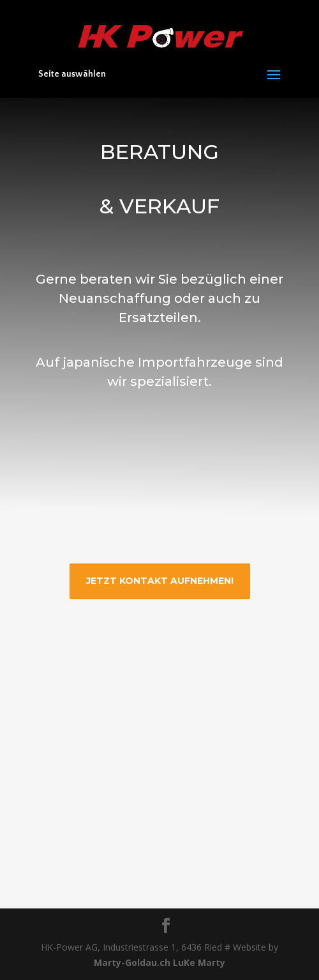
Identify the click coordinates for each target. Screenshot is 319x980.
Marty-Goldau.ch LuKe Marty (159, 962)
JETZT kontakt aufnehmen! (160, 581)
